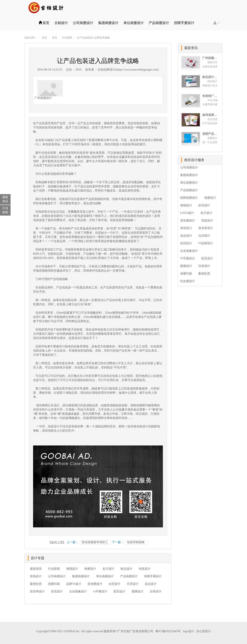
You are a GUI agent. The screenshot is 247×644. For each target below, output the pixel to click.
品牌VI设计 (74, 584)
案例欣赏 (36, 584)
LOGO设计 (187, 213)
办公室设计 (204, 631)
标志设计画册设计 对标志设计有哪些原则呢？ (211, 77)
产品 (59, 250)
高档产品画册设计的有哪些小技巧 (211, 134)
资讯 (55, 38)
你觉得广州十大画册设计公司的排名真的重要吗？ (211, 96)
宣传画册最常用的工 (95, 542)
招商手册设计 (184, 23)
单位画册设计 (134, 23)
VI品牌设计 (206, 243)
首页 (44, 23)
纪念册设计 (188, 281)
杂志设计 (151, 584)
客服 (216, 23)
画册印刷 (54, 584)
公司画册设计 (83, 23)
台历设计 (114, 584)
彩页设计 (119, 591)
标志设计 (126, 569)
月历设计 (133, 584)
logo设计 (189, 631)
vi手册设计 (100, 591)
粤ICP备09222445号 (168, 631)
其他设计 (36, 576)
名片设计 (108, 569)
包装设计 (54, 426)
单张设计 (186, 228)
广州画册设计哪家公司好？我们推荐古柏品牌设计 (211, 58)
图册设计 (138, 591)
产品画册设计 (159, 23)
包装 (136, 123)
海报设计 (72, 569)
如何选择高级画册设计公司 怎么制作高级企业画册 (211, 115)
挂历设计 (186, 243)
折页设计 (57, 591)
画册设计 (90, 569)
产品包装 (56, 279)
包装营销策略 (136, 542)
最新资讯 (36, 569)
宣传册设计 (95, 584)
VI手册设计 (188, 258)
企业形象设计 (78, 591)
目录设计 (156, 591)
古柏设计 (61, 23)
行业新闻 (67, 38)
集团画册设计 (108, 23)
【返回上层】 (57, 542)
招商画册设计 (189, 198)
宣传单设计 (37, 591)
